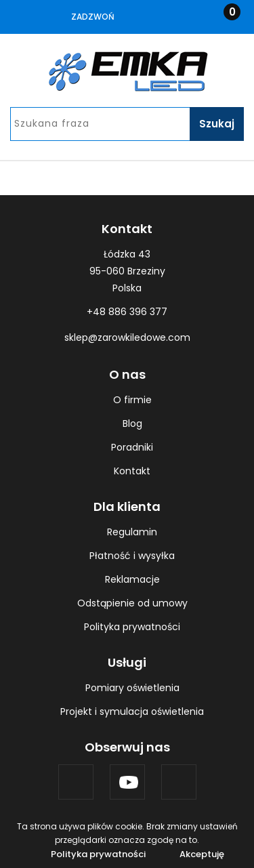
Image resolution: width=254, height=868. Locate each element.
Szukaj (217, 124)
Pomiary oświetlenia (132, 688)
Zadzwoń (93, 17)
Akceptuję (202, 854)
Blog (132, 423)
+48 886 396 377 (127, 312)
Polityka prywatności (132, 627)
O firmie (132, 400)
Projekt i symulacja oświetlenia (132, 711)
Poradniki (132, 447)
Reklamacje (132, 579)
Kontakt (132, 471)
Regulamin (132, 532)
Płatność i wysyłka (132, 556)
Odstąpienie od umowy (132, 603)
